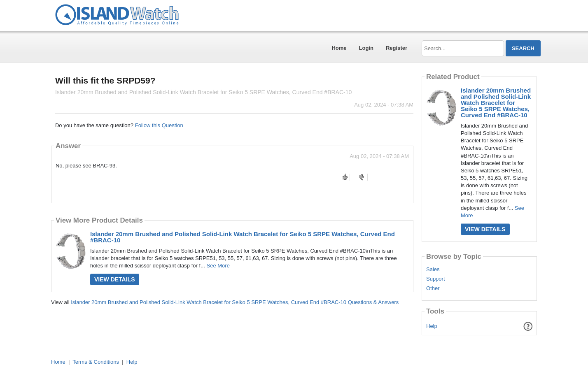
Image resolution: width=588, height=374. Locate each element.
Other (433, 288)
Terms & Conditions (96, 362)
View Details (115, 279)
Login (366, 48)
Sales (433, 269)
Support (436, 279)
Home (339, 48)
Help (432, 326)
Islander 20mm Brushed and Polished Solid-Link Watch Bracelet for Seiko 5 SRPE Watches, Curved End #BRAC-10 (243, 237)
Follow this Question (159, 125)
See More (218, 266)
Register (397, 48)
